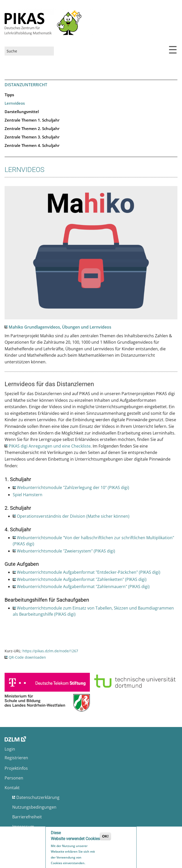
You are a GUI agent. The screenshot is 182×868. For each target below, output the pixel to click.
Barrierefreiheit (27, 817)
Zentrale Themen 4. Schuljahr (32, 145)
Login (10, 749)
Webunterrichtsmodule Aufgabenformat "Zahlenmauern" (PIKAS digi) (83, 587)
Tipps (9, 95)
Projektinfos (16, 768)
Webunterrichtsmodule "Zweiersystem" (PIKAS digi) (66, 551)
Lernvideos (15, 103)
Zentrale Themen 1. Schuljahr (32, 120)
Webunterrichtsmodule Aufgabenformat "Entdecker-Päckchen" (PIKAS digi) (89, 572)
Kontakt (12, 788)
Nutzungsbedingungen (34, 807)
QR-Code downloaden (27, 657)
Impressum (23, 827)
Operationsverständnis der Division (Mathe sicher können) (73, 516)
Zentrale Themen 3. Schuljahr (32, 137)
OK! (105, 837)
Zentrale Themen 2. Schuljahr (32, 128)
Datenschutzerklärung (38, 797)
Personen (14, 778)
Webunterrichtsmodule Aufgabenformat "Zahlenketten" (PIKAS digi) (82, 579)
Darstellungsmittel (22, 112)
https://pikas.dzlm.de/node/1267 (50, 651)
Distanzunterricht (26, 85)
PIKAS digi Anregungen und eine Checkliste (50, 446)
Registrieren (16, 758)
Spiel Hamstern (28, 495)
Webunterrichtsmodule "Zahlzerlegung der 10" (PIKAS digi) (73, 487)
